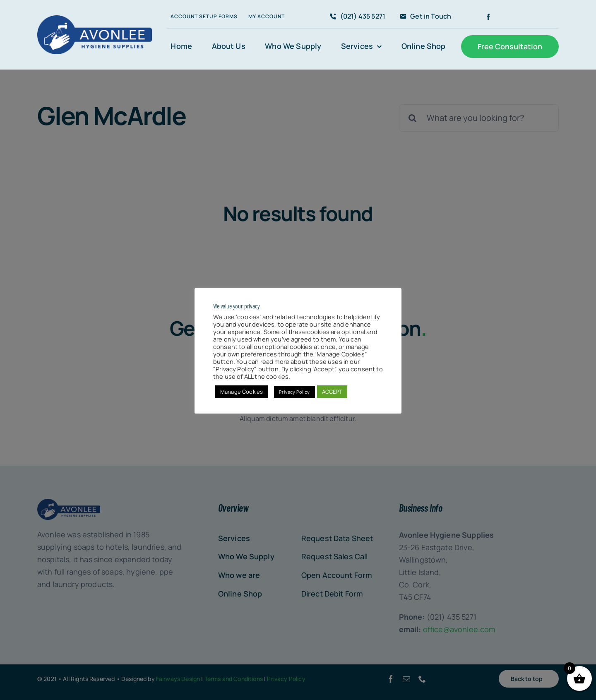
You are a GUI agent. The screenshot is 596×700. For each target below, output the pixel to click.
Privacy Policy (294, 392)
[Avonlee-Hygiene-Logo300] (95, 19)
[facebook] (488, 17)
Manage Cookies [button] (242, 392)
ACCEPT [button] (332, 392)
